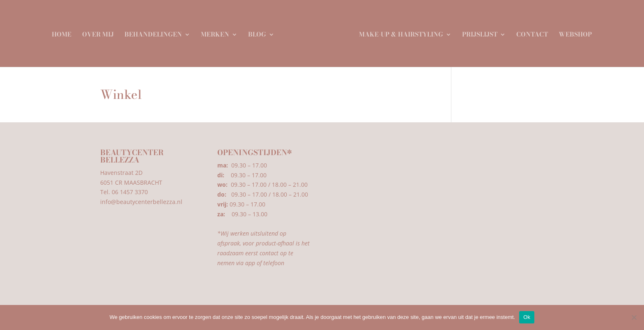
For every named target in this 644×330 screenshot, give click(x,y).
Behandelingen (156, 32)
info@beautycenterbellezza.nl (141, 202)
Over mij (101, 32)
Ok (527, 317)
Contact (529, 32)
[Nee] (634, 317)
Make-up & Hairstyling (398, 32)
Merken (218, 32)
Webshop (572, 32)
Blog (260, 32)
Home (64, 32)
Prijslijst (477, 32)
